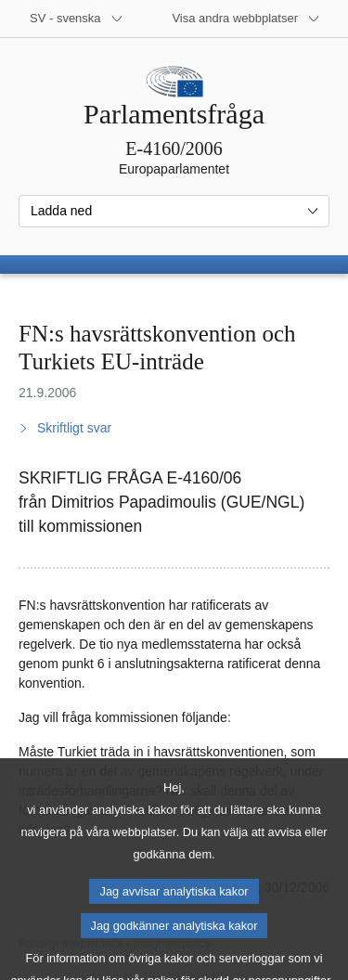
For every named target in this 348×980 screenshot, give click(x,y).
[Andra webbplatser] (246, 19)
